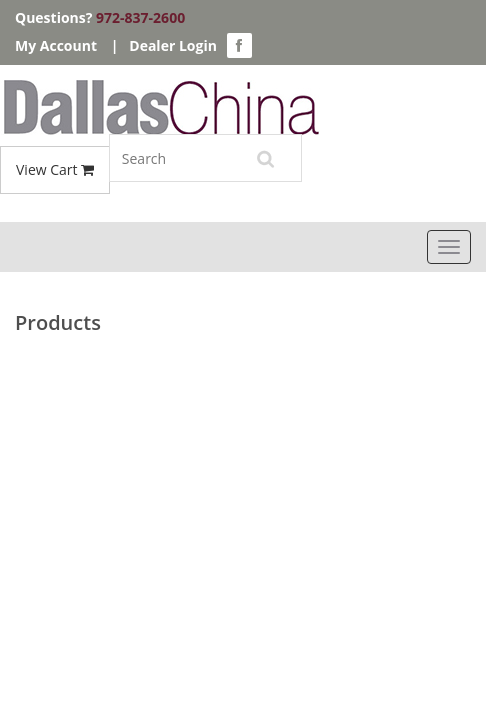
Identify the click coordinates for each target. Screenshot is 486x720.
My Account (56, 45)
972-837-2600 (140, 17)
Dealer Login (173, 45)
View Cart (55, 169)
